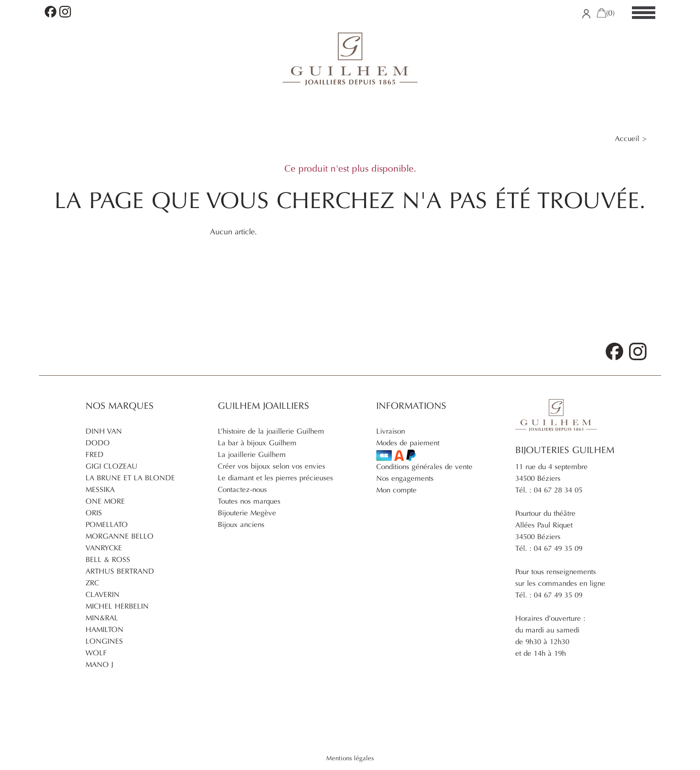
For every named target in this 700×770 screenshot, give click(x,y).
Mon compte (396, 490)
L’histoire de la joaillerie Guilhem (271, 431)
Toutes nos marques (249, 501)
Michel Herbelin (117, 606)
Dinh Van (104, 431)
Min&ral (102, 618)
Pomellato (107, 525)
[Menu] (644, 13)
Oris (94, 513)
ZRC (92, 583)
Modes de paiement (408, 450)
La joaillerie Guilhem (252, 455)
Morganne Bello (120, 536)
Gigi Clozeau (112, 466)
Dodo (98, 443)
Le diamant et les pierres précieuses (275, 478)
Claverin (103, 595)
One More (105, 501)
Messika (100, 490)
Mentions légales (350, 758)
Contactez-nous (242, 490)
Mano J (99, 665)
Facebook (51, 12)
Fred (95, 455)
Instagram (65, 12)
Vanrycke (104, 548)
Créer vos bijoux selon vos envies (271, 466)
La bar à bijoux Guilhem (257, 443)
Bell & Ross (108, 560)
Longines (104, 641)
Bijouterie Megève (247, 513)
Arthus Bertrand (120, 571)
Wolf (96, 653)
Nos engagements (405, 478)
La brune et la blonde (130, 478)
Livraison (391, 431)
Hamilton (105, 630)
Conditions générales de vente (424, 467)
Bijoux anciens (241, 525)
